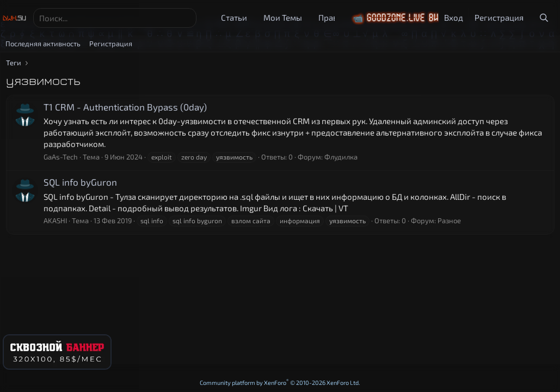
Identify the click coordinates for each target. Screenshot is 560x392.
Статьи (234, 17)
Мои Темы (283, 17)
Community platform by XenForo (280, 382)
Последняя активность (43, 44)
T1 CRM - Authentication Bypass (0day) (125, 107)
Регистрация (111, 44)
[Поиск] (115, 18)
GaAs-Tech (61, 157)
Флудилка (341, 157)
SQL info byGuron (80, 182)
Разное (449, 220)
